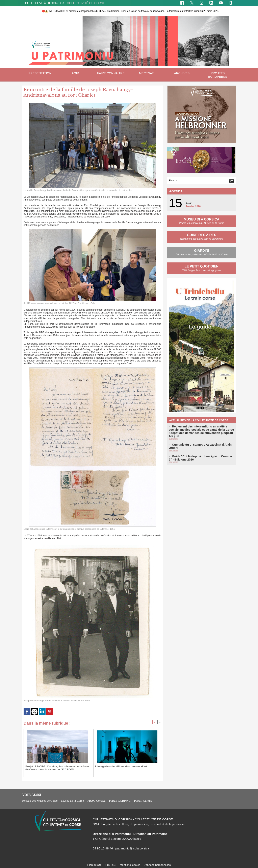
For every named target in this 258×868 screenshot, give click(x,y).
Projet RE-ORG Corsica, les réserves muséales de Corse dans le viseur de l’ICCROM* (57, 768)
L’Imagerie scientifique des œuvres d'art (118, 767)
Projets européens (218, 75)
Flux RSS (110, 865)
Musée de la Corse (73, 801)
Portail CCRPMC (121, 801)
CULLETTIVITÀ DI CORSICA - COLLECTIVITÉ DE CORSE (133, 819)
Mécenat (146, 73)
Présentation (40, 73)
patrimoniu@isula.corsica (132, 849)
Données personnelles (158, 865)
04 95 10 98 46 (103, 849)
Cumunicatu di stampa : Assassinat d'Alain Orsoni (201, 439)
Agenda (175, 191)
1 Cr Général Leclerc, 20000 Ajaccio (117, 839)
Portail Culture (145, 801)
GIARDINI (202, 250)
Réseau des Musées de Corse (40, 801)
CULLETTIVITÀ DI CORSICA (65, 3)
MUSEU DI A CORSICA (201, 219)
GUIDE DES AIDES (202, 234)
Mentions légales (131, 865)
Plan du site (93, 865)
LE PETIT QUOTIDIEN (202, 265)
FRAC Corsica (97, 801)
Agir (75, 73)
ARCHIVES (182, 73)
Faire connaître (111, 73)
